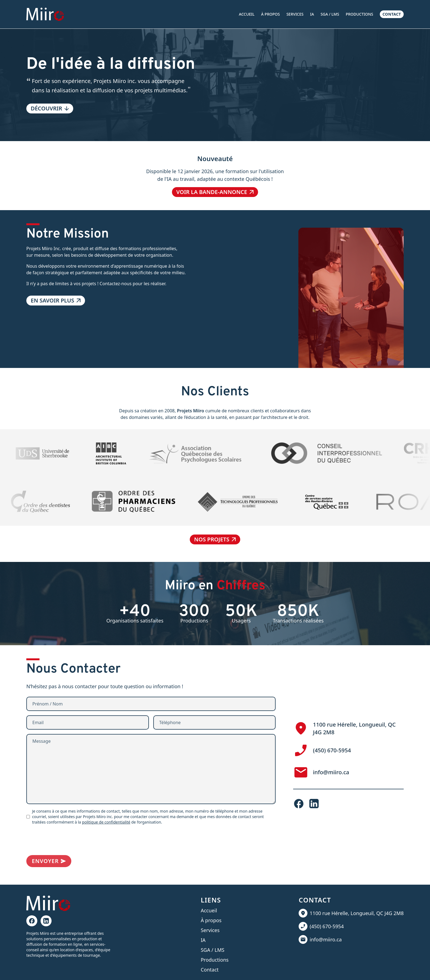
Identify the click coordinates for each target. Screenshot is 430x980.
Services (295, 14)
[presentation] (68, 840)
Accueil (247, 14)
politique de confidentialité (106, 822)
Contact (392, 14)
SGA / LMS (330, 14)
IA (312, 14)
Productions (360, 14)
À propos (270, 14)
